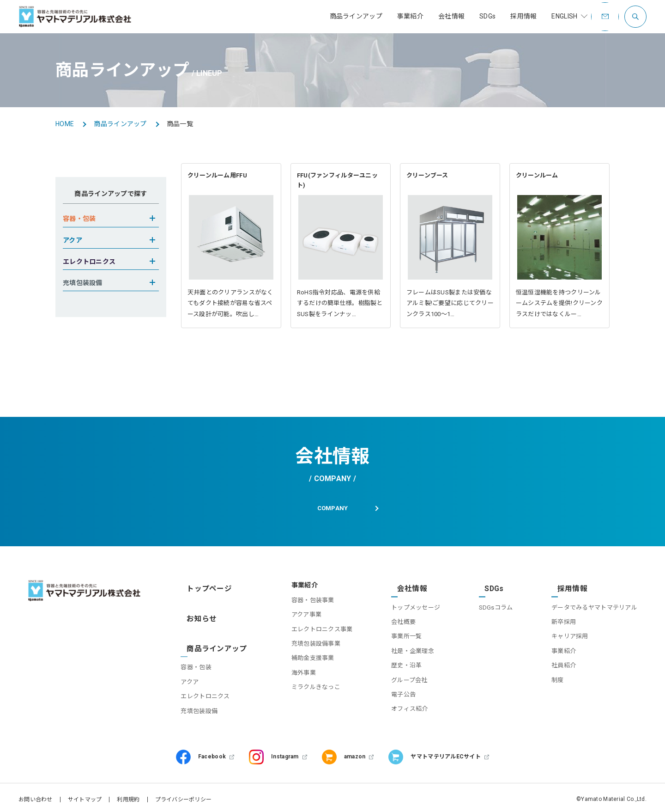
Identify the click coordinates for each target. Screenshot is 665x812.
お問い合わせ (36, 796)
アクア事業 (295, 620)
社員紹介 (564, 664)
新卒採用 (564, 620)
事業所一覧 (399, 635)
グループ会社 (402, 678)
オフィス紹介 (402, 707)
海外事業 (292, 678)
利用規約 (128, 796)
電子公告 (396, 693)
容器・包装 (200, 651)
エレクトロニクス (209, 680)
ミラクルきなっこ (304, 693)
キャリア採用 (570, 635)
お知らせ (198, 613)
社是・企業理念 (405, 649)
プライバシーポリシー (184, 796)
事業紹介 (564, 649)
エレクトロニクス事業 (311, 635)
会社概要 (396, 620)
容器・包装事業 (301, 606)
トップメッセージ (408, 606)
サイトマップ (85, 796)
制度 (558, 678)
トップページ (205, 591)
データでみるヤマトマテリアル (594, 606)
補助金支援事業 (301, 664)
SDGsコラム (492, 606)
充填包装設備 (203, 694)
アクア (194, 666)
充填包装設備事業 (304, 649)
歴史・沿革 (399, 664)
